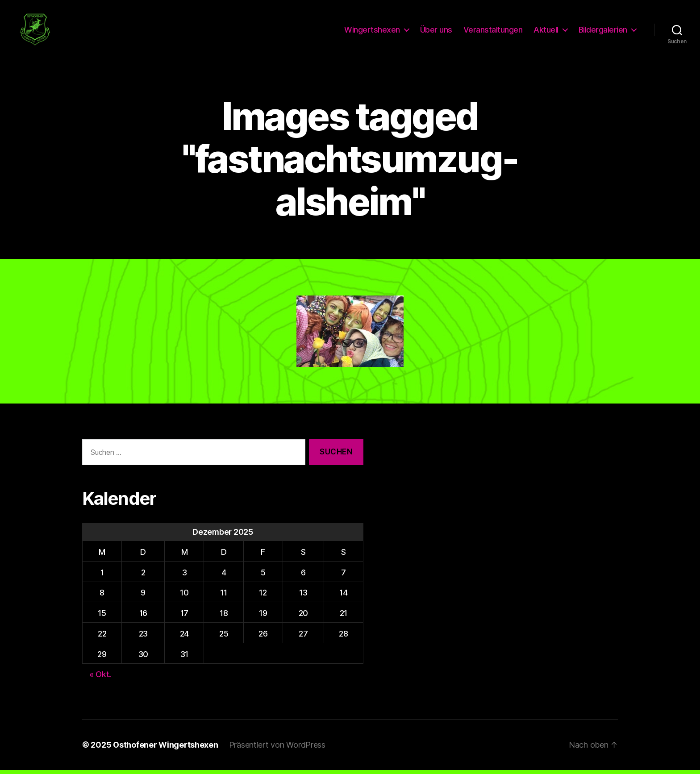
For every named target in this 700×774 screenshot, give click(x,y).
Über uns (436, 31)
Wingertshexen (372, 31)
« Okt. (100, 678)
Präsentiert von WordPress (277, 749)
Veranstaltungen (493, 31)
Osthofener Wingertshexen (166, 749)
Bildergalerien (603, 31)
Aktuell (546, 31)
